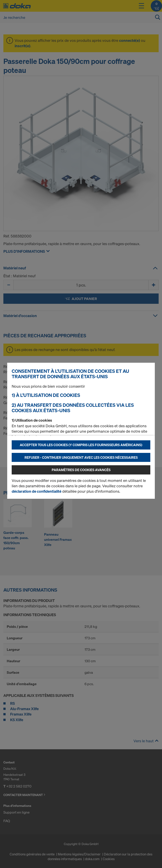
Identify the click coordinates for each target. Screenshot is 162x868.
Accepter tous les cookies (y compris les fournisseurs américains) (81, 445)
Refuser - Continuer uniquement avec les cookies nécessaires (81, 457)
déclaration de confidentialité (37, 491)
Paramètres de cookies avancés (81, 470)
